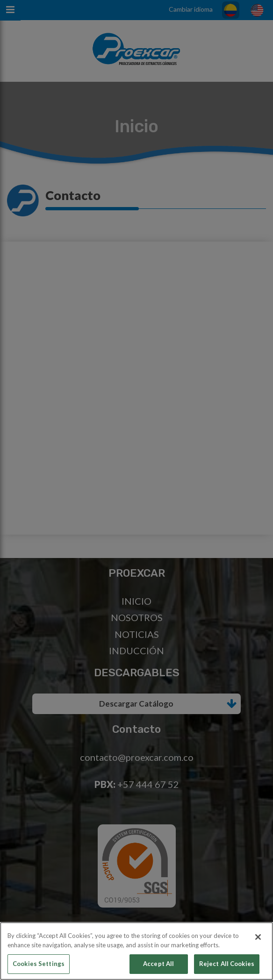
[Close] (258, 937)
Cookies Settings (39, 964)
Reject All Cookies (227, 964)
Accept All (158, 964)
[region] (136, 951)
